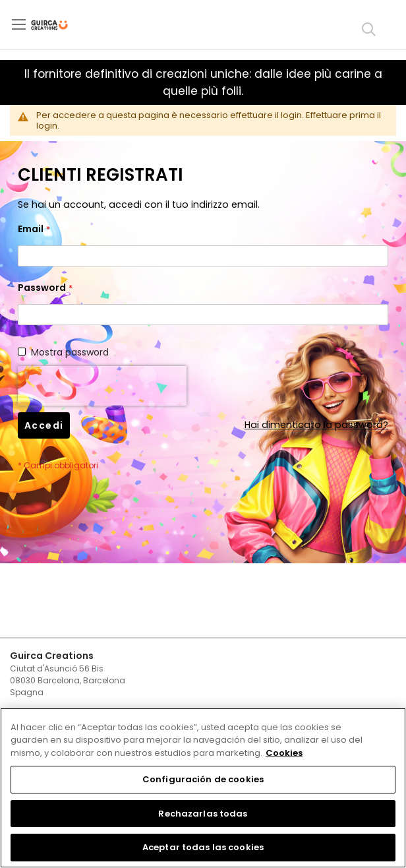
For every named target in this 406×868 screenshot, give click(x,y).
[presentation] (102, 386)
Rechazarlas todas (203, 814)
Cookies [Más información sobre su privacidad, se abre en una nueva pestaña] (284, 753)
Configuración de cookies (203, 779)
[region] (203, 788)
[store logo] (60, 25)
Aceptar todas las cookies (203, 847)
